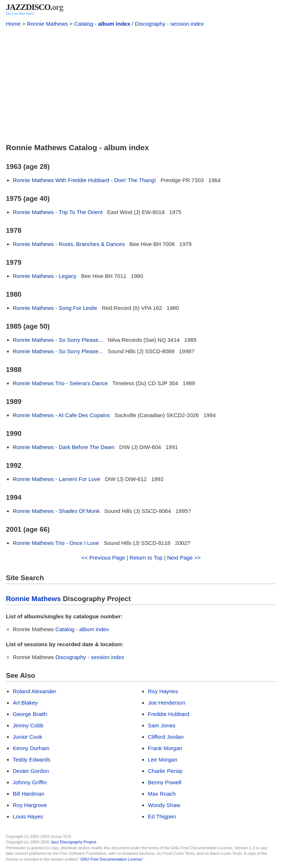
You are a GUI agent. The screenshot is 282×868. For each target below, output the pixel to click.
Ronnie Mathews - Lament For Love (57, 479)
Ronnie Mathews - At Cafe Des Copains (61, 415)
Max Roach (162, 794)
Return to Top (146, 558)
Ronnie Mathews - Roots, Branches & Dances (69, 244)
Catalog (84, 24)
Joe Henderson (167, 703)
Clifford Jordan (166, 737)
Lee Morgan (163, 759)
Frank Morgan (165, 748)
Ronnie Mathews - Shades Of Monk (56, 511)
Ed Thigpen (162, 816)
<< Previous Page (103, 558)
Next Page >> (184, 558)
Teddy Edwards (32, 759)
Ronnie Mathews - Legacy (45, 276)
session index (187, 24)
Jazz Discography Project (73, 842)
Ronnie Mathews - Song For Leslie (55, 308)
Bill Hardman (29, 794)
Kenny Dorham (31, 748)
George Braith (30, 714)
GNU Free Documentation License (111, 859)
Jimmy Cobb (28, 725)
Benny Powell (165, 782)
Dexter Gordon (31, 771)
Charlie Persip (165, 771)
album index (114, 24)
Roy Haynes (163, 691)
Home (13, 24)
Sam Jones (162, 725)
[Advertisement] (141, 84)
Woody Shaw (164, 805)
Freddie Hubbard (169, 714)
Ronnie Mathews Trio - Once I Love (56, 543)
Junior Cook (28, 737)
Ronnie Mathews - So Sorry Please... (58, 340)
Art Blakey (25, 703)
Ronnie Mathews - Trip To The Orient (58, 212)
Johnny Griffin (30, 782)
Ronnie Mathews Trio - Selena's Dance (60, 383)
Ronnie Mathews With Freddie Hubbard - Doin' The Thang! (84, 180)
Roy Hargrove (30, 805)
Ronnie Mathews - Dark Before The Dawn (64, 447)
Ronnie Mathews (47, 24)
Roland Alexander (35, 691)
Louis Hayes (28, 816)
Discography (150, 24)
